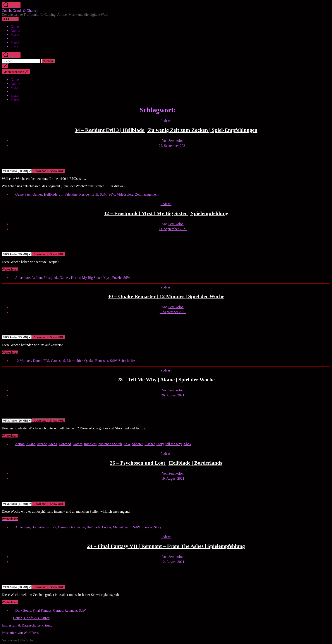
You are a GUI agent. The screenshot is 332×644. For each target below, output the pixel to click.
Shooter (137, 444)
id (64, 361)
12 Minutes (23, 361)
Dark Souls (23, 610)
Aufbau (37, 278)
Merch (15, 42)
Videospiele (125, 194)
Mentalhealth (122, 527)
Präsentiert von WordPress (20, 633)
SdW (112, 194)
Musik (15, 34)
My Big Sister (92, 278)
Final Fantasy (42, 610)
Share (14, 46)
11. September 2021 (173, 229)
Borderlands (40, 527)
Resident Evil (89, 194)
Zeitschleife (127, 361)
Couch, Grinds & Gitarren (20, 11)
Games (15, 27)
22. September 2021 (173, 146)
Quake (89, 361)
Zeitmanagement (147, 194)
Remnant (71, 610)
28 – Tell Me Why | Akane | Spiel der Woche (166, 380)
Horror (76, 278)
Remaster (102, 361)
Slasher (150, 444)
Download (40, 171)
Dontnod (65, 444)
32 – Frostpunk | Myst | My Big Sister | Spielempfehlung (166, 213)
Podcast (166, 121)
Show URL (57, 171)
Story (160, 444)
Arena (53, 444)
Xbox (188, 444)
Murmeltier (75, 361)
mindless (90, 444)
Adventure (22, 278)
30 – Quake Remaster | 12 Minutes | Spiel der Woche (166, 296)
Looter (107, 527)
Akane (31, 444)
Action (20, 444)
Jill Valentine (68, 194)
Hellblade (51, 194)
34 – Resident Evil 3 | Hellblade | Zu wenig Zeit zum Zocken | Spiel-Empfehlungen (166, 130)
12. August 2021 (173, 562)
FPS (46, 361)
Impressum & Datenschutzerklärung (27, 625)
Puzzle (117, 278)
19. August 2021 (173, 478)
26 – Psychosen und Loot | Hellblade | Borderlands (166, 463)
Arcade (42, 444)
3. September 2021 (173, 312)
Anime (15, 30)
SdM (103, 194)
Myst (107, 278)
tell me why (174, 444)
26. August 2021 (173, 395)
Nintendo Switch (110, 444)
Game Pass (23, 194)
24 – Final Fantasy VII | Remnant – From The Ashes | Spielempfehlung (166, 546)
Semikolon (176, 141)
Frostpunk (51, 278)
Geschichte (77, 527)
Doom (37, 361)
